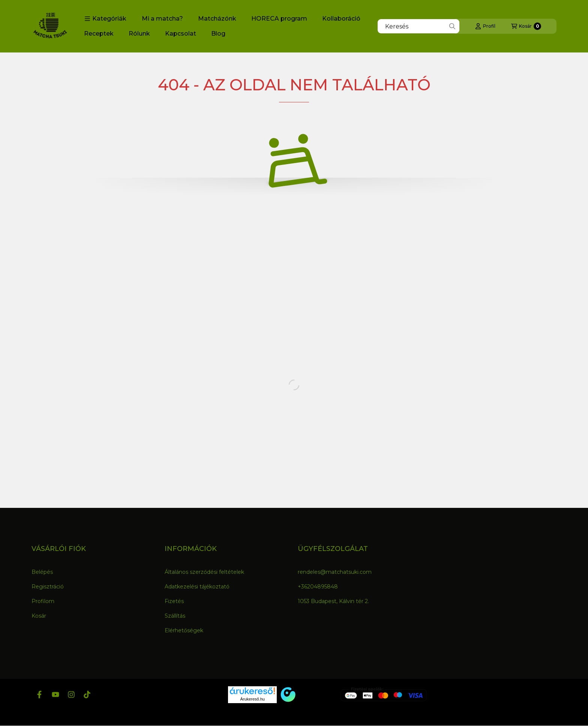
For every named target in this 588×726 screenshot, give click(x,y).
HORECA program (279, 19)
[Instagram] (71, 695)
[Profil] (485, 26)
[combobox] (418, 26)
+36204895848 (318, 587)
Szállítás (175, 616)
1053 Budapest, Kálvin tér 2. (333, 601)
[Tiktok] (87, 695)
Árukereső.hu (253, 699)
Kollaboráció (341, 19)
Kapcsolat (181, 34)
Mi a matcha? (162, 19)
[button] (105, 19)
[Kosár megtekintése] (526, 26)
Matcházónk (217, 19)
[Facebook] (39, 695)
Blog (218, 34)
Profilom (43, 601)
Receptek (99, 34)
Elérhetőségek (184, 630)
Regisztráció (48, 587)
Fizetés (174, 601)
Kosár (39, 616)
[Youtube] (55, 695)
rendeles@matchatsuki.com (335, 572)
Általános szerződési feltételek (204, 572)
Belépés (42, 572)
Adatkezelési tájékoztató (197, 587)
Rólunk (139, 34)
